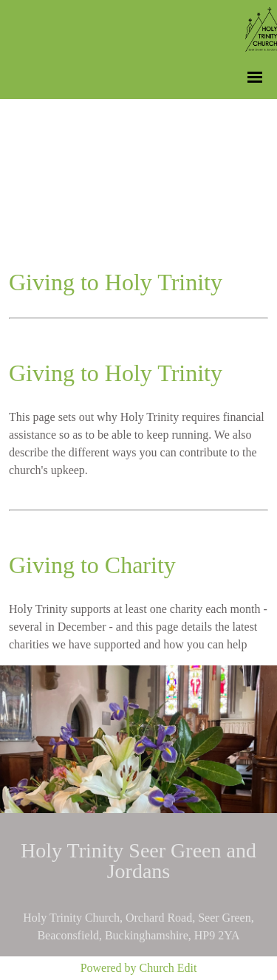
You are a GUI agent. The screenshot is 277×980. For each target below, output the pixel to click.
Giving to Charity (92, 565)
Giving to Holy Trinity (116, 373)
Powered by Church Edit (139, 968)
